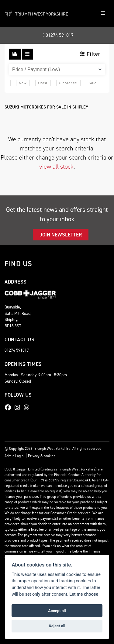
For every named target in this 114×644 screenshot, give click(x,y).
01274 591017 (58, 35)
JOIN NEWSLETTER (61, 235)
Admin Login (14, 456)
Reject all (57, 626)
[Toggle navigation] (103, 13)
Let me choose (84, 594)
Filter (90, 54)
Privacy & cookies (42, 456)
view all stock (56, 167)
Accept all (57, 611)
